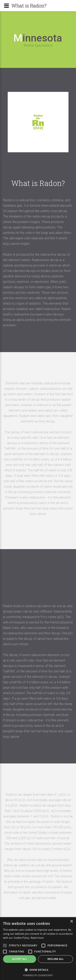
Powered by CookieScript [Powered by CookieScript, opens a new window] (38, 975)
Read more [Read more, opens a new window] (37, 938)
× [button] (71, 921)
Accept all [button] (20, 959)
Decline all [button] (56, 959)
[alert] (38, 949)
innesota (38, 38)
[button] (38, 970)
